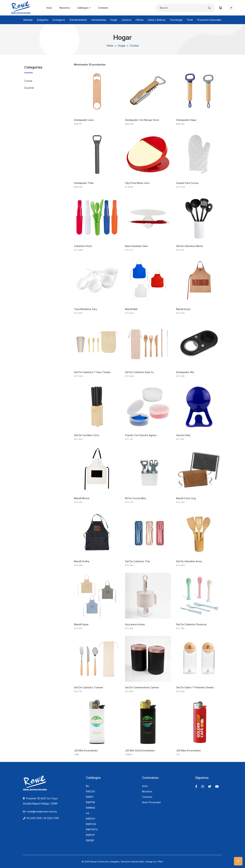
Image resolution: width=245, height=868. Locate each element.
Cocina (28, 81)
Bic (88, 786)
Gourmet (29, 88)
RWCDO (91, 792)
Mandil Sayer (81, 624)
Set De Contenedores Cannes (142, 687)
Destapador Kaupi (186, 120)
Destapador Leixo (84, 120)
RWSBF (90, 840)
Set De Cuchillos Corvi (87, 435)
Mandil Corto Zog (186, 498)
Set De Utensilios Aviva (189, 561)
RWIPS (90, 797)
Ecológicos (59, 20)
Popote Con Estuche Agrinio (141, 435)
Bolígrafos (43, 20)
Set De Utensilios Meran (190, 246)
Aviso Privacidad (151, 802)
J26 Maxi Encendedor (189, 750)
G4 (88, 813)
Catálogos (84, 8)
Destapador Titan (84, 183)
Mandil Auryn (183, 309)
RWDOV (91, 819)
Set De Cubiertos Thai (137, 561)
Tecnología (176, 20)
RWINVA (91, 808)
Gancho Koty (183, 435)
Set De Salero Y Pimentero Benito (195, 687)
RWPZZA (91, 824)
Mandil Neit (131, 309)
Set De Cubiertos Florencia (191, 624)
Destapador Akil (185, 372)
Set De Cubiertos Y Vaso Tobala (92, 372)
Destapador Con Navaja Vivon (142, 120)
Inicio (49, 8)
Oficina (140, 20)
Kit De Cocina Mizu (136, 498)
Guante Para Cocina (187, 183)
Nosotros (65, 8)
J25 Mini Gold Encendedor (140, 750)
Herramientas (99, 20)
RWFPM (90, 802)
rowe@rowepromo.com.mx (42, 811)
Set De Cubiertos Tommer (89, 687)
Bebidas (28, 20)
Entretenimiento (78, 20)
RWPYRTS (92, 830)
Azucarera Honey (135, 624)
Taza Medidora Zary (85, 309)
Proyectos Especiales (209, 20)
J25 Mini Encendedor (86, 750)
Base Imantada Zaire (136, 246)
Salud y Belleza (157, 20)
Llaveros (127, 20)
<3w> (160, 861)
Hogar (114, 20)
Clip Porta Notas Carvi (137, 183)
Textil (190, 20)
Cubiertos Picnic (83, 246)
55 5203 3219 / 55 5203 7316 (41, 818)
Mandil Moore (82, 498)
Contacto (103, 8)
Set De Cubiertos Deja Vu (139, 372)
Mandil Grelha (82, 561)
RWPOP (90, 835)
